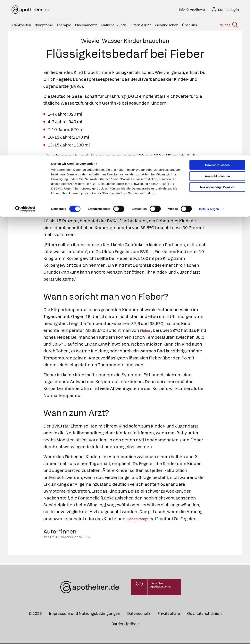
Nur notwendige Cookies (217, 32)
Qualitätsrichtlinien (204, 615)
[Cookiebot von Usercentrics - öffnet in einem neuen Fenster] (25, 54)
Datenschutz (139, 615)
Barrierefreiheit (125, 625)
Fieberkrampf (140, 520)
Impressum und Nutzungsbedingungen (84, 615)
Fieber (147, 332)
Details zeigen (209, 53)
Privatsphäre (169, 615)
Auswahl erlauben (217, 21)
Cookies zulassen (217, 9)
